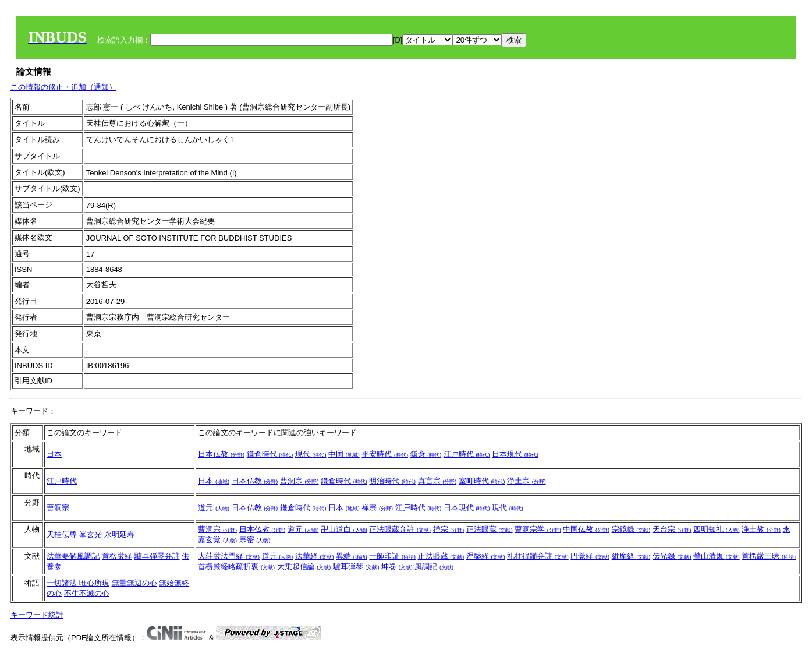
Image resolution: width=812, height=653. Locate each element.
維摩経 (631, 556)
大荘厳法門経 (229, 556)
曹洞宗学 (538, 529)
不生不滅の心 (87, 593)
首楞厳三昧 (769, 556)
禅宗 (377, 508)
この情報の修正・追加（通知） (63, 87)
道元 (214, 508)
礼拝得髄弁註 (538, 556)
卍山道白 (344, 529)
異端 (352, 556)
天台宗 (672, 529)
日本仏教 (221, 454)
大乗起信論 (304, 566)
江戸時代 (467, 454)
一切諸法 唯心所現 (78, 583)
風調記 (434, 566)
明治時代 (392, 481)
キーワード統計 (37, 615)
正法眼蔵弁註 (400, 529)
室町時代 (482, 481)
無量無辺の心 (134, 583)
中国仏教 (586, 529)
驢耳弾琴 (356, 566)
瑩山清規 (717, 556)
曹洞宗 (299, 481)
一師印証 (392, 556)
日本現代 (515, 454)
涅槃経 (486, 556)
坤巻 (397, 566)
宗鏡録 (631, 529)
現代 (311, 454)
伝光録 (672, 556)
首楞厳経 (117, 556)
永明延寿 (119, 534)
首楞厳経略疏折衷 (236, 566)
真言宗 (437, 481)
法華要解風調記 (73, 556)
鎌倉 (426, 454)
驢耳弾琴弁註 (157, 556)
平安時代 (385, 454)
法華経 (315, 556)
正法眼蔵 (490, 529)
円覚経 (590, 556)
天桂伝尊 (62, 534)
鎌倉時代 (270, 454)
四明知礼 (717, 529)
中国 (344, 454)
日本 (54, 454)
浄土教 (761, 529)
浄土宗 (526, 481)
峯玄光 (91, 534)
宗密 (255, 540)
